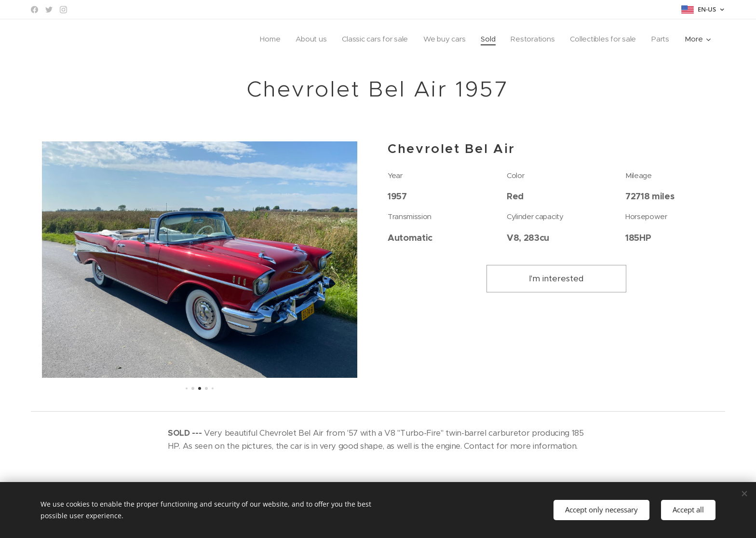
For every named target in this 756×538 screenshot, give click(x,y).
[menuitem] (263, 39)
